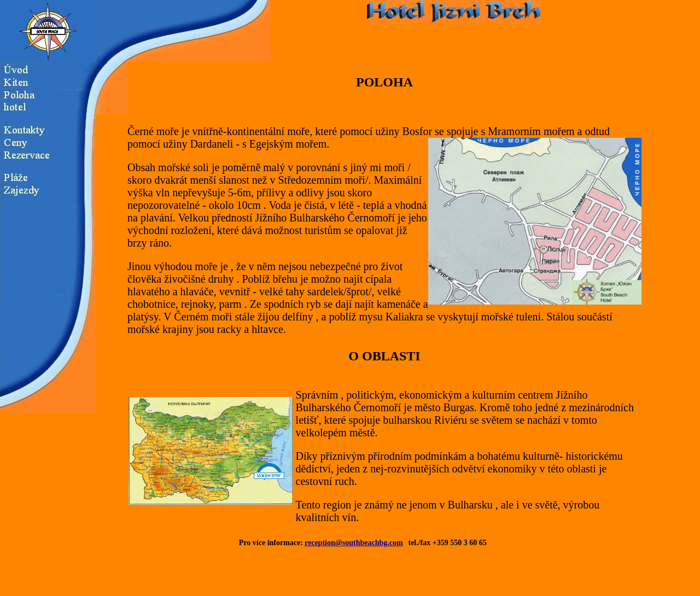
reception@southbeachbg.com (354, 543)
